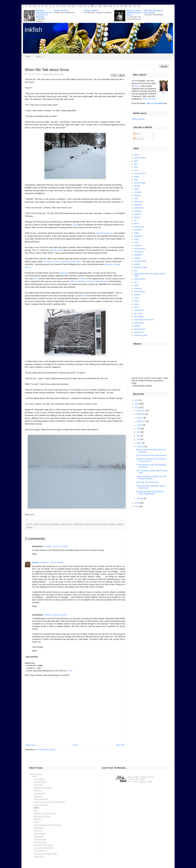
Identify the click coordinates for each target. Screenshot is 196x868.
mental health (139, 249)
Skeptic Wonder (40, 833)
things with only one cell (144, 320)
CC (54, 6)
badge (150, 781)
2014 (137, 400)
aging (136, 155)
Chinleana (38, 790)
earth (136, 198)
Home (28, 57)
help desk (138, 230)
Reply (35, 554)
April (139, 439)
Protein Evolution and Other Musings (48, 825)
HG (89, 6)
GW (85, 6)
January (140, 498)
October (140, 418)
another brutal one (104, 233)
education (55, 524)
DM (73, 6)
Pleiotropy (38, 819)
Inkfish (33, 30)
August (140, 425)
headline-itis (78, 524)
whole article (57, 250)
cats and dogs (140, 183)
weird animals (140, 329)
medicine (138, 245)
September (141, 421)
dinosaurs (138, 192)
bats (136, 164)
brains (137, 177)
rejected (63, 273)
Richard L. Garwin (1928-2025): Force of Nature (135, 13)
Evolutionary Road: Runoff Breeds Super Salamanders (150, 493)
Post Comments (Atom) (46, 750)
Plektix (36, 822)
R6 (122, 6)
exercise (137, 214)
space (136, 304)
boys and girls (140, 173)
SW (130, 6)
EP (77, 6)
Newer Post (30, 745)
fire (135, 220)
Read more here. (149, 99)
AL (39, 6)
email (143, 779)
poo (136, 270)
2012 (137, 408)
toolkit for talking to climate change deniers (88, 281)
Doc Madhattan (40, 793)
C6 (50, 6)
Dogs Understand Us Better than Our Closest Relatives (151, 478)
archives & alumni (147, 777)
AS (43, 6)
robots (137, 285)
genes (137, 223)
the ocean (138, 313)
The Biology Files (40, 842)
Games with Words (41, 799)
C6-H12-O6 (38, 785)
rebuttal (82, 279)
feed (137, 779)
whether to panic (141, 335)
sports (137, 307)
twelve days (139, 323)
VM (139, 6)
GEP (80, 6)
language (88, 524)
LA (96, 6)
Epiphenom (38, 796)
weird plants (139, 332)
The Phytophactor (41, 851)
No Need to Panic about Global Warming (62, 262)
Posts (137, 134)
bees (136, 167)
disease (137, 195)
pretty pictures (100, 524)
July (139, 429)
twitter (135, 781)
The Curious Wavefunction (44, 848)
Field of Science (36, 774)
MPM (105, 6)
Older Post (120, 745)
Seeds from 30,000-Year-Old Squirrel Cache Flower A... (151, 460)
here (35, 279)
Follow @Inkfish (138, 119)
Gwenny (36, 562)
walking (137, 326)
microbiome (139, 252)
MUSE (136, 86)
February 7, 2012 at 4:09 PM (52, 562)
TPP (134, 6)
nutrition (137, 258)
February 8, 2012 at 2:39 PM (55, 615)
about (130, 777)
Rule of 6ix (38, 831)
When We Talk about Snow (147, 482)
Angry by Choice (40, 782)
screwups (112, 524)
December (141, 411)
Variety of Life (39, 856)
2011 (137, 503)
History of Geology (41, 805)
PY (118, 6)
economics (45, 524)
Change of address (61, 10)
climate (36, 524)
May (139, 436)
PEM (110, 6)
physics (137, 264)
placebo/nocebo (140, 267)
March (140, 443)
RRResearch (39, 828)
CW (69, 6)
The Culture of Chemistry (43, 845)
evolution (138, 211)
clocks (137, 189)
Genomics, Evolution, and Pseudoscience (49, 802)
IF (92, 6)
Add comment (32, 657)
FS (27, 6)
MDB (100, 6)
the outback (139, 317)
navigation (138, 255)
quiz (136, 282)
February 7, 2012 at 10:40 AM (56, 546)
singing (137, 295)
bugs (136, 180)
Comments (139, 139)
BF (47, 6)
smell (136, 298)
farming (137, 217)
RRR (125, 6)
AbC (35, 6)
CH (57, 6)
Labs (36, 810)
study (84, 296)
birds (136, 170)
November (141, 414)
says (75, 225)
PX (114, 6)
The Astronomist (40, 839)
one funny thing (140, 261)
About (39, 57)
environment (66, 524)
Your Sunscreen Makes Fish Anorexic (152, 455)
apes (136, 161)
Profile (164, 93)
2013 (137, 404)
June (139, 432)
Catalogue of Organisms (43, 788)
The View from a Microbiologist (45, 854)
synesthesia (139, 310)
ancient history (140, 158)
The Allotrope (39, 836)
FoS (71, 671)
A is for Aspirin (39, 779)
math (136, 242)
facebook (142, 781)
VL (65, 6)
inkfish (137, 233)
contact (136, 777)
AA (30, 6)
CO (61, 6)
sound (137, 301)
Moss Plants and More (42, 816)
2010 (137, 506)
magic (136, 239)
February (141, 447)
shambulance (139, 292)
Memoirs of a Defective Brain (45, 813)
